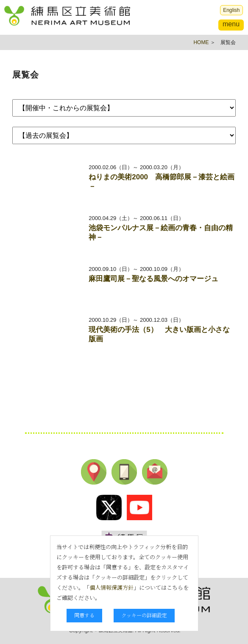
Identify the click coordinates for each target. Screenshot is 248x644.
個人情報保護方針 (111, 587)
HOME (201, 42)
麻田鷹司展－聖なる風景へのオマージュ (153, 279)
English (231, 10)
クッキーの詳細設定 (144, 615)
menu (231, 24)
